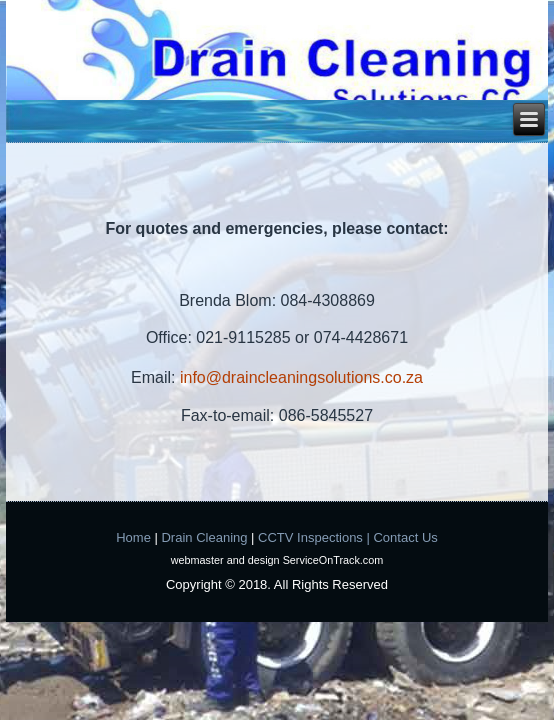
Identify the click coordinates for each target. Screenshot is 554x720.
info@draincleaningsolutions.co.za (301, 377)
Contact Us (405, 537)
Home (133, 537)
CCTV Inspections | (314, 537)
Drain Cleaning (204, 537)
